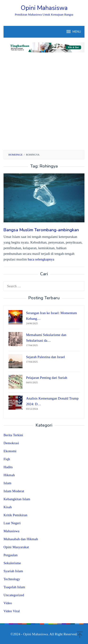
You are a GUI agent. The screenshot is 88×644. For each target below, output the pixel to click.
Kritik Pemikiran (15, 515)
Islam (7, 483)
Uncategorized (14, 595)
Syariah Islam (13, 571)
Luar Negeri (12, 523)
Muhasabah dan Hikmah (21, 539)
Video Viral (12, 611)
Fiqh (7, 459)
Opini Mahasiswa (44, 8)
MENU (73, 32)
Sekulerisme (12, 563)
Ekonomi (10, 451)
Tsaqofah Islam (14, 587)
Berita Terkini (13, 435)
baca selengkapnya (41, 259)
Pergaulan (11, 555)
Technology (12, 579)
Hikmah (9, 475)
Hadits (8, 467)
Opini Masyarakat (16, 547)
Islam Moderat (14, 491)
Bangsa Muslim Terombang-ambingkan (41, 230)
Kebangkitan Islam (17, 499)
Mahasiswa (11, 531)
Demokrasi (11, 443)
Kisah (8, 507)
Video (8, 603)
